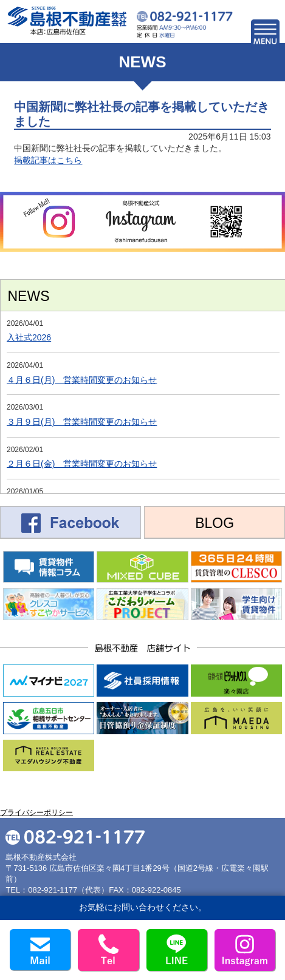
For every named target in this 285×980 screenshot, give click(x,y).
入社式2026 (29, 337)
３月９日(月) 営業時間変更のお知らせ (82, 422)
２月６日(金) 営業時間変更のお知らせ (82, 464)
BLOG (215, 523)
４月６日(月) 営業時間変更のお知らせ (82, 380)
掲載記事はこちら (48, 160)
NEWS (29, 296)
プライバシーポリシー (36, 813)
